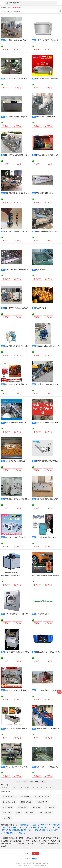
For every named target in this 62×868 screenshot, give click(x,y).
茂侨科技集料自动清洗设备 (11, 576)
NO (28, 787)
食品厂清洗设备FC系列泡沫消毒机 (18, 346)
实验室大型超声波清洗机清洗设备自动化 (20, 78)
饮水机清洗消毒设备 (42, 796)
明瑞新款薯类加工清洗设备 (15, 461)
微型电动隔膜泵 (26, 802)
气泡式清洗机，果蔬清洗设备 (47, 767)
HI (17, 787)
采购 (59, 692)
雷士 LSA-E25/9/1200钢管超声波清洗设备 (21, 270)
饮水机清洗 (30, 813)
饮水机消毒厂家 (10, 833)
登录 (27, 853)
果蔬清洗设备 (41, 308)
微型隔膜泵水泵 (42, 802)
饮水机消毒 (7, 818)
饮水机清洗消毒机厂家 (40, 830)
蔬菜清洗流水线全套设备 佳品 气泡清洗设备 (22, 193)
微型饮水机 (36, 807)
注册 (35, 853)
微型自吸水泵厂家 (47, 827)
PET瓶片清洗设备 (43, 614)
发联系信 (6, 50)
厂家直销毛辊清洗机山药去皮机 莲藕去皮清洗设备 (24, 729)
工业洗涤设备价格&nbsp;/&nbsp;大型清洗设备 (22, 614)
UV (42, 787)
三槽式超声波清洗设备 (44, 193)
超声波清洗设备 (42, 270)
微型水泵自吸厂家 (40, 825)
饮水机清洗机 (25, 796)
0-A (2, 787)
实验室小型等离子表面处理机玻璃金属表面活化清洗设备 (26, 537)
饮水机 (18, 813)
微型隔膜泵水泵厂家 (17, 827)
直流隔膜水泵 (50, 807)
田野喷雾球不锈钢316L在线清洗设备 (19, 231)
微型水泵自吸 (7, 807)
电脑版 (35, 859)
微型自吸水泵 (22, 807)
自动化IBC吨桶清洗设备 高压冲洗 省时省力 (21, 308)
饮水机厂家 (21, 833)
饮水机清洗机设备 (9, 802)
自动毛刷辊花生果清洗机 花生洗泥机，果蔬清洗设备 (25, 155)
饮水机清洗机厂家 (32, 827)
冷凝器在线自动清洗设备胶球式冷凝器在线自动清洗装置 (26, 767)
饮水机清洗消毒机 (9, 796)
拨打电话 (17, 49)
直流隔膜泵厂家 (26, 825)
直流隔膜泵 (7, 813)
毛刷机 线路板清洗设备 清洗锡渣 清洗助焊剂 (22, 652)
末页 (43, 782)
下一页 (37, 782)
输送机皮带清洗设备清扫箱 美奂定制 (19, 384)
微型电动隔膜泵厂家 (22, 830)
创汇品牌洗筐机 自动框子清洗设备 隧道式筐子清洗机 (25, 40)
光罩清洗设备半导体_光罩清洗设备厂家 (20, 499)
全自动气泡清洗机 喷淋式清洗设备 (18, 690)
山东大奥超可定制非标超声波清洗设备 (20, 117)
